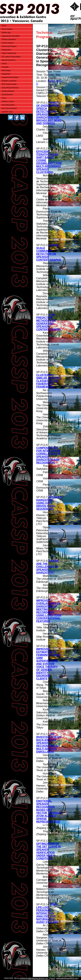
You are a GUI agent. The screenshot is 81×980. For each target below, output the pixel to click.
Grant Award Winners (10, 88)
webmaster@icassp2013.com (67, 978)
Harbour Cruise (8, 101)
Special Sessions (9, 60)
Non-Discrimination (9, 108)
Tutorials (5, 67)
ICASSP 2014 (7, 112)
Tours (4, 98)
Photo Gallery (7, 29)
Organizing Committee (11, 36)
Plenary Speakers (9, 39)
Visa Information (8, 105)
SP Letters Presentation (11, 57)
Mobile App (6, 32)
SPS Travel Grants (9, 84)
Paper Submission (9, 53)
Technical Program (9, 46)
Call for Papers (8, 43)
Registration (6, 50)
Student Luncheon (9, 81)
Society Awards (8, 91)
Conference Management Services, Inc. (34, 978)
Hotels (4, 64)
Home (4, 26)
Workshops (6, 70)
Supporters (6, 74)
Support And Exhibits (10, 77)
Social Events (7, 95)
